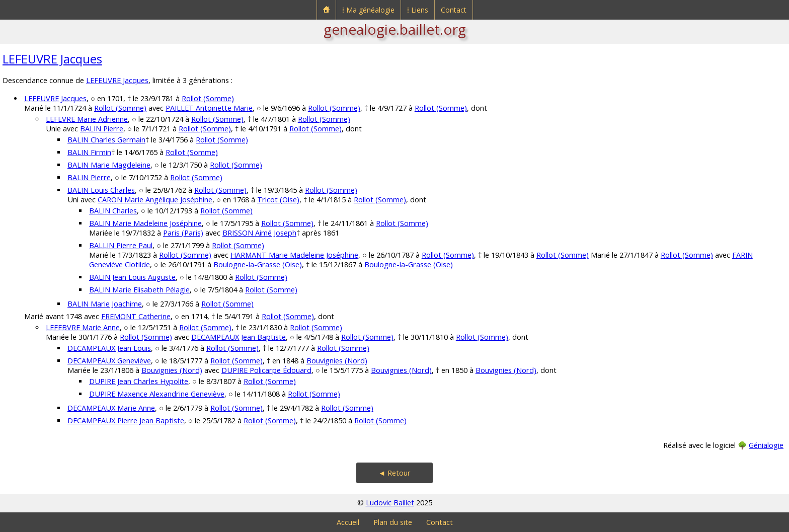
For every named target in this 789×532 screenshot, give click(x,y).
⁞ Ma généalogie (368, 10)
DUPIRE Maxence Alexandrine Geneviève (157, 394)
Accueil (348, 522)
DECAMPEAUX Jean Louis (109, 348)
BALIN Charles (113, 211)
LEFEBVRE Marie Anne (83, 327)
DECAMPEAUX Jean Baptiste (239, 337)
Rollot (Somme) (208, 98)
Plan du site (393, 522)
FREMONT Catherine (136, 316)
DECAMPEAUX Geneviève (109, 361)
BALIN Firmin (89, 152)
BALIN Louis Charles (101, 190)
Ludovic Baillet (390, 503)
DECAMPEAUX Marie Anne (111, 408)
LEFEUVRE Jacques (52, 59)
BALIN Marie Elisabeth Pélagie (139, 290)
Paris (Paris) (183, 233)
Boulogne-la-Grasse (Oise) (258, 264)
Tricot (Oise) (278, 200)
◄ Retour (395, 473)
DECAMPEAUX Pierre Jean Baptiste (126, 421)
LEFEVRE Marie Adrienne (87, 119)
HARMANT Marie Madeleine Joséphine (294, 255)
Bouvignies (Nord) (337, 361)
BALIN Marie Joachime (105, 304)
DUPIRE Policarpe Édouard (266, 370)
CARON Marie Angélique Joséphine (155, 200)
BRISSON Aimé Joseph (259, 233)
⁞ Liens (418, 10)
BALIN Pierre (102, 129)
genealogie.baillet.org (395, 29)
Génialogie (766, 445)
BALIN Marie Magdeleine (109, 165)
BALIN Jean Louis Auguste (132, 277)
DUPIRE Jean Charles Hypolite (139, 381)
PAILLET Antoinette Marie (209, 108)
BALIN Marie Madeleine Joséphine (145, 223)
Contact (454, 10)
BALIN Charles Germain (106, 140)
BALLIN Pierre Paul (121, 245)
